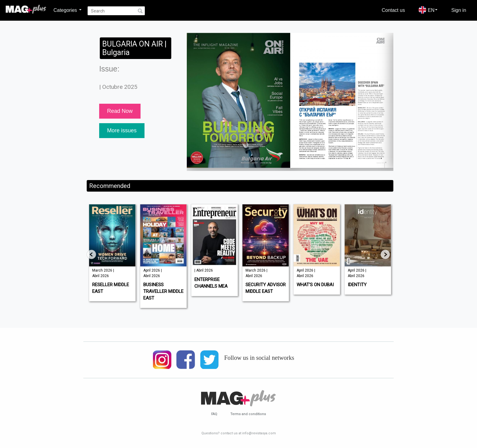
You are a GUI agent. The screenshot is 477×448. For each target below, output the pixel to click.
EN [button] (428, 10)
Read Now (120, 111)
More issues (122, 130)
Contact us (393, 10)
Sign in (459, 10)
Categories (68, 10)
